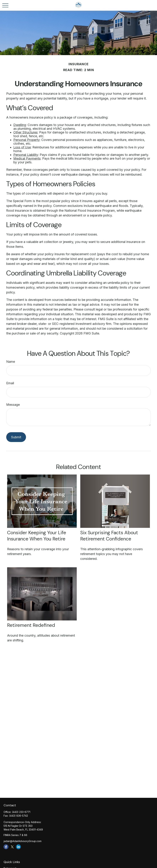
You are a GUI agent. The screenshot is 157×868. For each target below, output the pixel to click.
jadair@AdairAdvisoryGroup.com (23, 841)
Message (13, 405)
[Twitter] (12, 847)
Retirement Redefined (31, 625)
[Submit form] (16, 437)
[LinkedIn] (18, 847)
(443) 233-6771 (21, 812)
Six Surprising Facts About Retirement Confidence (109, 536)
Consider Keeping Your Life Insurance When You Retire (37, 536)
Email (10, 383)
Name (11, 362)
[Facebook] (6, 847)
